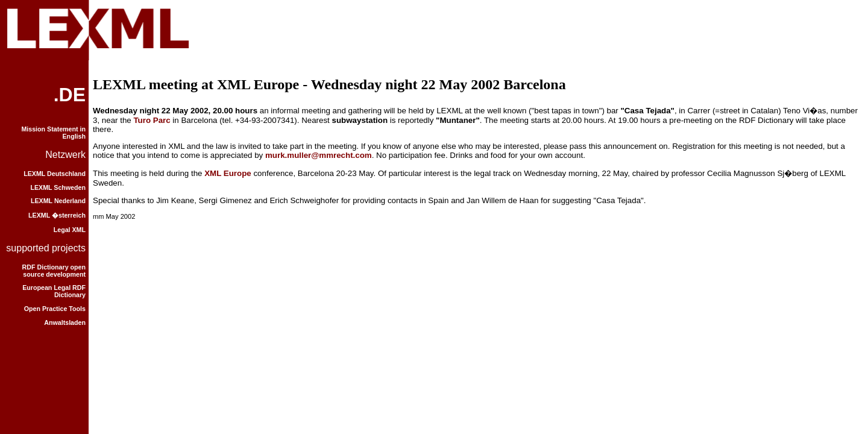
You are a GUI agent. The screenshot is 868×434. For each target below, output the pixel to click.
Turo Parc (152, 120)
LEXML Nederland (58, 201)
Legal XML (70, 230)
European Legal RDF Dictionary (54, 291)
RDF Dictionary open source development (54, 271)
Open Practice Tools (55, 309)
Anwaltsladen (65, 322)
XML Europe (228, 173)
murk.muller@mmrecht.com (319, 155)
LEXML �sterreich (57, 215)
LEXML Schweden (58, 187)
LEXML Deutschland (55, 174)
